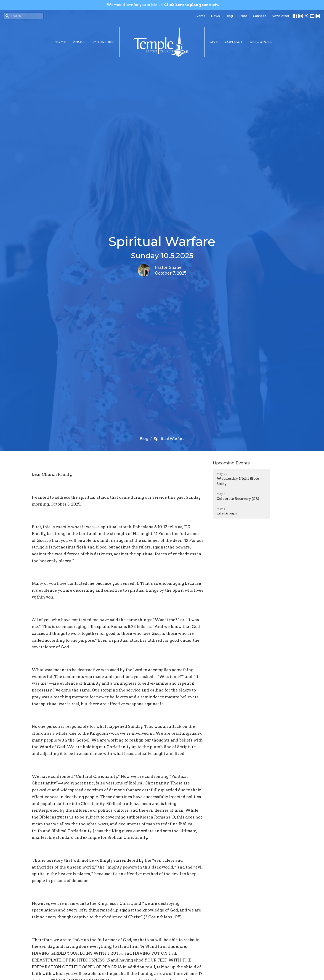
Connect (259, 16)
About (80, 42)
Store (243, 16)
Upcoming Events (231, 463)
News (215, 16)
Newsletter (280, 16)
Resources (261, 42)
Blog (229, 16)
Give (214, 42)
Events (200, 16)
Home (60, 42)
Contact (234, 42)
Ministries (104, 42)
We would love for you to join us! (163, 5)
